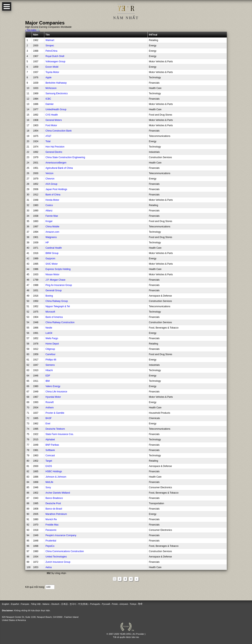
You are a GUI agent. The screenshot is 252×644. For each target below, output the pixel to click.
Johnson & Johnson (56, 477)
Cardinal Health (54, 248)
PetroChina (51, 51)
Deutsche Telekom (55, 429)
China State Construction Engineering (65, 157)
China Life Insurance (56, 392)
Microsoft (50, 312)
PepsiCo (50, 546)
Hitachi (49, 370)
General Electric (54, 152)
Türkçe (133, 604)
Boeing (49, 296)
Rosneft (50, 402)
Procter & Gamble (55, 413)
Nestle (49, 328)
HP (47, 243)
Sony (48, 487)
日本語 (64, 604)
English (6, 604)
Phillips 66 (51, 360)
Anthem (50, 408)
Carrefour (50, 354)
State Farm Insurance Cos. (60, 434)
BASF (49, 418)
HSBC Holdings (54, 471)
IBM (48, 381)
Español (15, 604)
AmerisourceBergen (56, 163)
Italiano (46, 604)
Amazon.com (52, 232)
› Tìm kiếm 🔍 (33, 30)
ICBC (48, 99)
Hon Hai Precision (55, 147)
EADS (49, 466)
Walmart (50, 40)
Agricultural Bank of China (59, 168)
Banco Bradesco (54, 498)
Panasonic (51, 530)
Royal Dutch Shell (55, 56)
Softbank (50, 450)
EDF (48, 376)
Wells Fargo (52, 338)
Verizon (49, 173)
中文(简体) (83, 604)
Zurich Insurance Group (58, 562)
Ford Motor (51, 125)
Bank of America (54, 317)
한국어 (73, 604)
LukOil (49, 333)
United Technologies (56, 557)
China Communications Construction (65, 551)
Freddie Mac (52, 525)
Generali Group (54, 290)
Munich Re (51, 519)
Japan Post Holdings (56, 189)
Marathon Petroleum (56, 514)
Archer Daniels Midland (58, 493)
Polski (115, 604)
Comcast (50, 455)
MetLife (49, 482)
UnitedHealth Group (56, 109)
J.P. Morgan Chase (55, 280)
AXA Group (51, 184)
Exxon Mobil (52, 67)
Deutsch (55, 604)
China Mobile (52, 227)
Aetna (49, 567)
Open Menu (7, 6)
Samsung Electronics (57, 93)
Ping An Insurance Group (59, 285)
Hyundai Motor (53, 397)
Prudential (51, 541)
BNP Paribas (52, 445)
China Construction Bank (59, 131)
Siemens (50, 365)
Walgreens (51, 237)
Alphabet (50, 440)
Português (95, 604)
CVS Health (52, 115)
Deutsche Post (53, 503)
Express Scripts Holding (58, 269)
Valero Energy (53, 386)
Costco (49, 205)
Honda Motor (52, 200)
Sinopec (50, 46)
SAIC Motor (52, 264)
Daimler (50, 104)
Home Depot (52, 344)
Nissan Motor (52, 274)
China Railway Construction (60, 322)
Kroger (49, 221)
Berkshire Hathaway (56, 83)
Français (25, 604)
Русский (106, 604)
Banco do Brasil (54, 509)
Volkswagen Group (55, 62)
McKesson (51, 88)
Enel (48, 424)
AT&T (48, 136)
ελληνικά (124, 604)
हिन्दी (140, 604)
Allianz (49, 211)
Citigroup (50, 349)
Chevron (50, 179)
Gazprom (50, 259)
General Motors (54, 120)
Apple (49, 77)
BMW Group (52, 253)
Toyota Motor (52, 72)
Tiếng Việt (36, 604)
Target (49, 461)
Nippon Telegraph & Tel (58, 306)
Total (48, 141)
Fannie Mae (52, 216)
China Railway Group (57, 301)
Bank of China (53, 195)
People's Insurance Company (61, 535)
